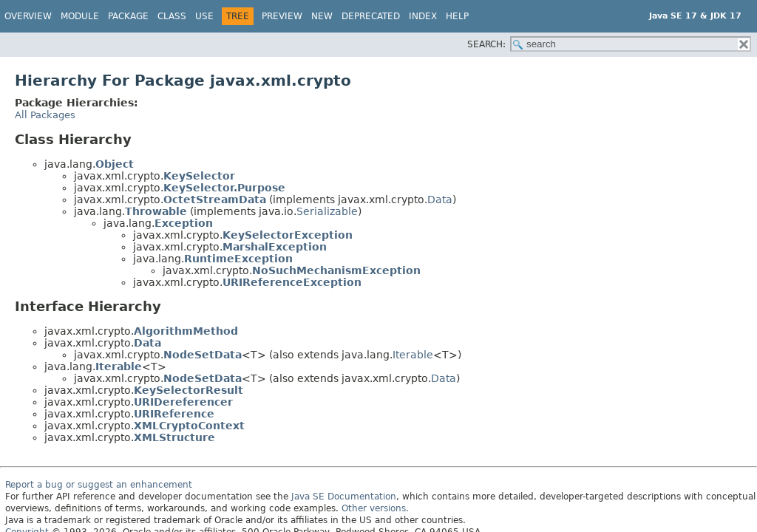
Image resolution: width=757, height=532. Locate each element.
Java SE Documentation (344, 497)
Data (440, 199)
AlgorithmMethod (186, 331)
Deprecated (371, 16)
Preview (282, 16)
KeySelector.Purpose (224, 188)
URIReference (174, 414)
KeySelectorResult (189, 390)
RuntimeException (238, 259)
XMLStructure (174, 437)
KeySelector (199, 176)
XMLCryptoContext (189, 426)
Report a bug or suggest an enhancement (99, 485)
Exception (184, 223)
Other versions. (375, 508)
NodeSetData (203, 355)
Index (423, 16)
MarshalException (275, 247)
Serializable (327, 211)
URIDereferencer (183, 402)
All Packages (45, 115)
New (322, 16)
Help (457, 16)
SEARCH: (486, 44)
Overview (28, 16)
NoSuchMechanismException (336, 270)
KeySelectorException (288, 235)
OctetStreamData (215, 199)
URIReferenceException (292, 282)
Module (80, 16)
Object (115, 164)
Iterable (413, 355)
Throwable (156, 211)
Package (128, 16)
